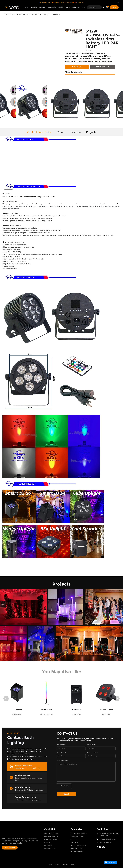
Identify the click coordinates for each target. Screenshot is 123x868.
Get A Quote (77, 67)
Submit (67, 794)
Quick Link (50, 829)
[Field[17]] (101, 756)
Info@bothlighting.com (108, 839)
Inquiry (114, 7)
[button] (21, 103)
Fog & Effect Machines (78, 845)
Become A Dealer (50, 848)
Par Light (74, 839)
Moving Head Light (77, 837)
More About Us (10, 848)
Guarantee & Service (51, 837)
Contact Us (75, 7)
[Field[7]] (71, 748)
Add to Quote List (103, 67)
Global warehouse (50, 839)
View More (81, 2)
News (67, 7)
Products (33, 7)
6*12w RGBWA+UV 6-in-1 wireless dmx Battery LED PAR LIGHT (38, 14)
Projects (60, 7)
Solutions (42, 7)
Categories (76, 829)
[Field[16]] (71, 756)
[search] (94, 7)
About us (51, 7)
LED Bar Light (75, 842)
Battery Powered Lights (78, 834)
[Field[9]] (101, 748)
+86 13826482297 (106, 843)
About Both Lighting (51, 834)
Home (26, 7)
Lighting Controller (77, 851)
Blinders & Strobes (77, 848)
